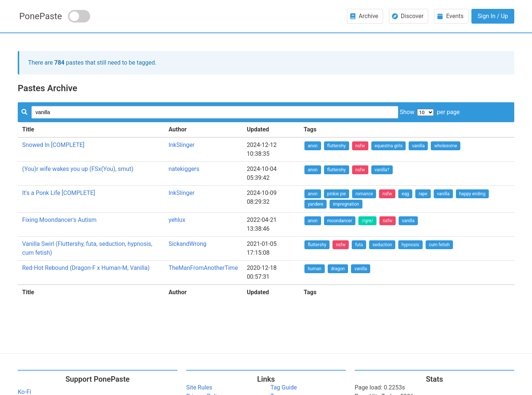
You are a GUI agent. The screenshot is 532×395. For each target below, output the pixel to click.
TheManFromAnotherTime (203, 268)
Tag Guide (284, 387)
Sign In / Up (493, 16)
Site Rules (199, 387)
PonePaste (41, 16)
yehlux (177, 220)
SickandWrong (187, 244)
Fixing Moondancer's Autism (59, 220)
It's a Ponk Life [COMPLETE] (59, 193)
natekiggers (184, 169)
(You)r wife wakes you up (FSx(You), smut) (78, 169)
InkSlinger (181, 145)
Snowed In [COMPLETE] (53, 145)
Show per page (430, 112)
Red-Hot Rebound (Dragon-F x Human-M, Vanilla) (86, 268)
